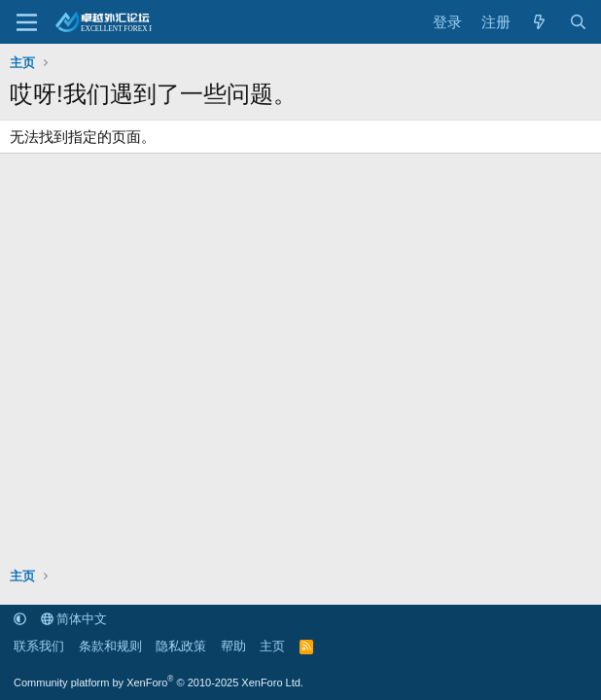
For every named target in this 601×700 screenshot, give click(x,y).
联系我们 (39, 646)
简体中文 (74, 619)
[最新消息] (539, 22)
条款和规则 (110, 646)
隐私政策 (181, 646)
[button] (20, 619)
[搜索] (578, 22)
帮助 (233, 646)
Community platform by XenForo (159, 682)
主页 (272, 646)
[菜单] (27, 22)
